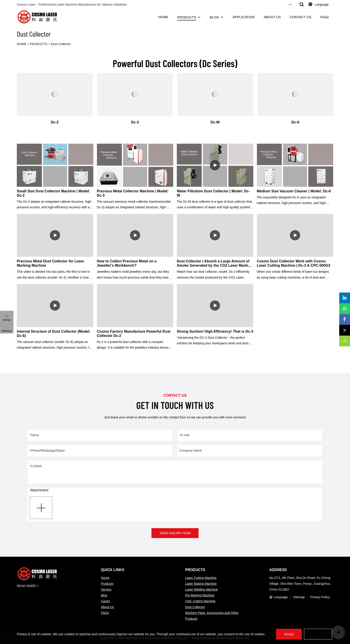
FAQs (324, 17)
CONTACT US (300, 17)
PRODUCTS (187, 17)
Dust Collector (61, 44)
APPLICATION (244, 17)
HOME (163, 17)
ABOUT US (272, 17)
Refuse (318, 634)
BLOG (214, 17)
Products (107, 584)
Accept (289, 634)
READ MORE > (28, 586)
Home (105, 578)
